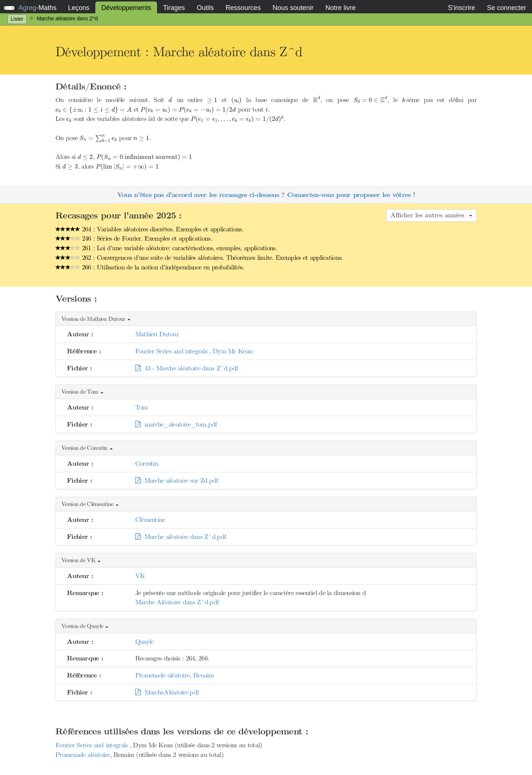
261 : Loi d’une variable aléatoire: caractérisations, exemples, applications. (166, 248)
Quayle (144, 642)
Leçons (79, 8)
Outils (205, 8)
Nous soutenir (293, 8)
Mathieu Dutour (157, 334)
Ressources (243, 8)
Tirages (174, 8)
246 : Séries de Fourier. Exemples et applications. (134, 238)
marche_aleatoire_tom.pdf (176, 424)
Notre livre (341, 8)
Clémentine (150, 520)
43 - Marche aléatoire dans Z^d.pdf (187, 368)
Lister (17, 19)
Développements (126, 8)
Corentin (147, 463)
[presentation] (170, 100)
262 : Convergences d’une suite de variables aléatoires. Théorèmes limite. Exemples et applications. (199, 258)
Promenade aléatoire (83, 755)
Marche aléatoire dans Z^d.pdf (181, 537)
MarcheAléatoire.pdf (167, 692)
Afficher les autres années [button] (431, 215)
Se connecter (507, 8)
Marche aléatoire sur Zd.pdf (177, 480)
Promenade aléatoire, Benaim (175, 675)
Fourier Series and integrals (93, 745)
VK (140, 576)
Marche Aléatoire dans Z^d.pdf (177, 602)
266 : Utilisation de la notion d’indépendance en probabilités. (150, 267)
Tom (141, 407)
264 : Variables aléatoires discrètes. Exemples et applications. (149, 229)
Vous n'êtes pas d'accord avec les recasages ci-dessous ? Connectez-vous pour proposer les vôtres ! (266, 195)
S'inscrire (461, 8)
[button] (266, 319)
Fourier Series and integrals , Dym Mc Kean (194, 351)
